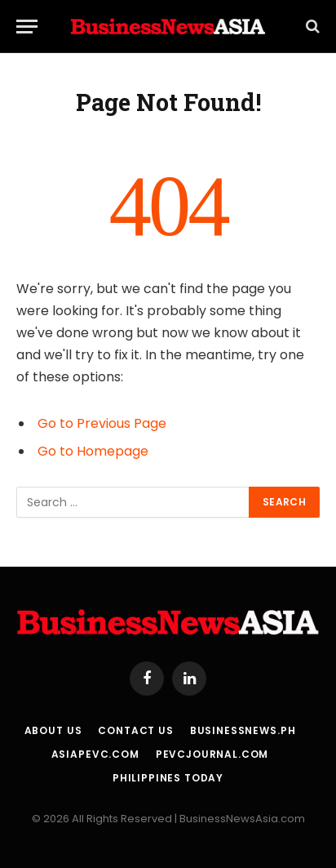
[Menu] (27, 27)
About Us (53, 730)
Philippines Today (168, 778)
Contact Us (135, 730)
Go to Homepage (93, 451)
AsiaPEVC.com (95, 754)
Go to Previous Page (102, 423)
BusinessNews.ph (243, 730)
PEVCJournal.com (212, 754)
